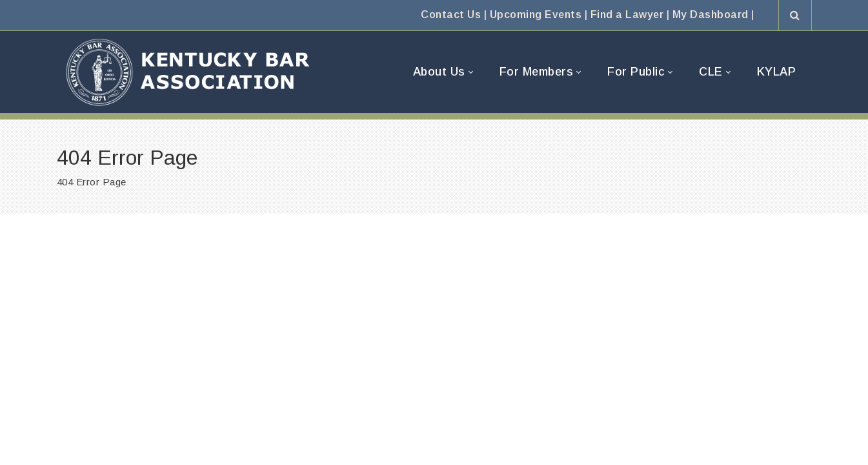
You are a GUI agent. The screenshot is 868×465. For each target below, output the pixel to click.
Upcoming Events (536, 15)
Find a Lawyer (627, 15)
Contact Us (451, 15)
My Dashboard (711, 15)
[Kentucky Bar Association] (188, 72)
